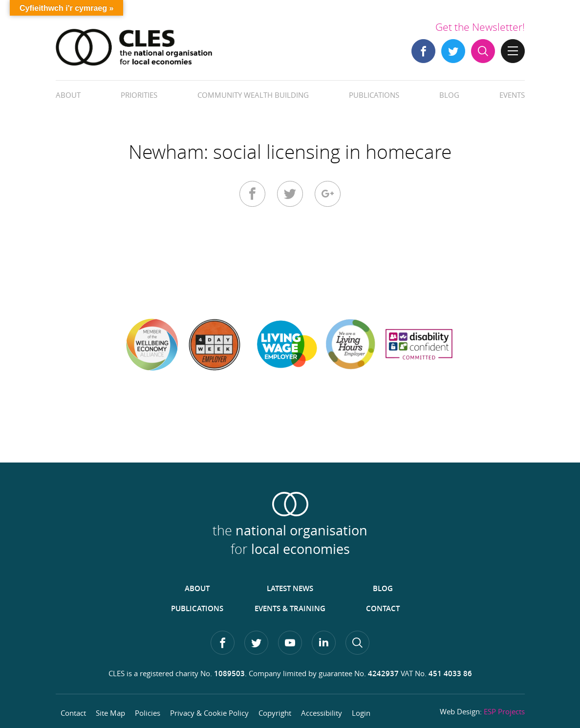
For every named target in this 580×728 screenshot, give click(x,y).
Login (361, 713)
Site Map (110, 713)
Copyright (275, 713)
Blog (449, 95)
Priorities (139, 95)
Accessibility (322, 713)
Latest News (290, 588)
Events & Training (290, 608)
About (68, 95)
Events (512, 95)
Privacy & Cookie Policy (209, 713)
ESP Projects (504, 711)
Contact (383, 608)
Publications (374, 95)
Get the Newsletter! (480, 27)
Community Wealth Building (253, 95)
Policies (148, 713)
